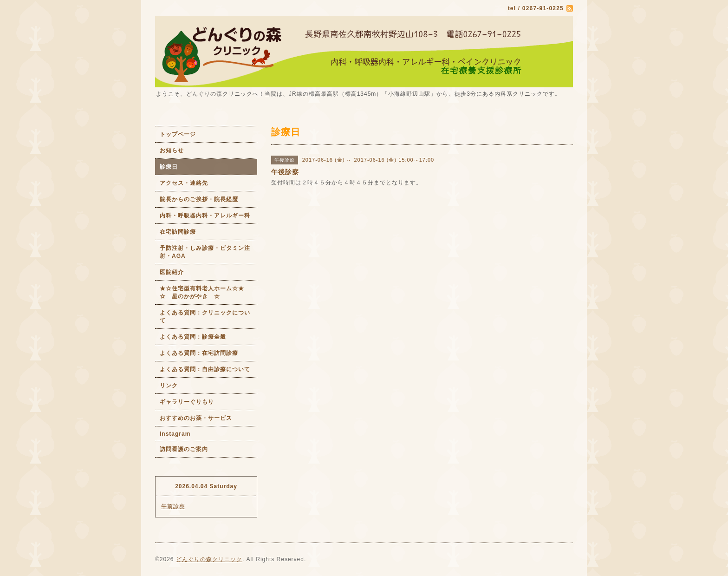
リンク (169, 386)
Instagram (175, 434)
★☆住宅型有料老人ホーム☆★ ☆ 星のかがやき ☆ (208, 292)
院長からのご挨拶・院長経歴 (199, 199)
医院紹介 (172, 272)
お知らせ (172, 151)
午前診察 (173, 506)
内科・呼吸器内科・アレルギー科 (205, 216)
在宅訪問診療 (178, 232)
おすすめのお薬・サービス (196, 418)
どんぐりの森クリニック (209, 559)
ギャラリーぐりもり (187, 402)
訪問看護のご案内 (184, 449)
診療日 (169, 167)
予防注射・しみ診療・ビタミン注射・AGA (205, 252)
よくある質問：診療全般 (193, 337)
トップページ (178, 134)
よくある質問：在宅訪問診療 (199, 353)
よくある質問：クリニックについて (205, 317)
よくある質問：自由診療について (205, 369)
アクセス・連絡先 (184, 183)
